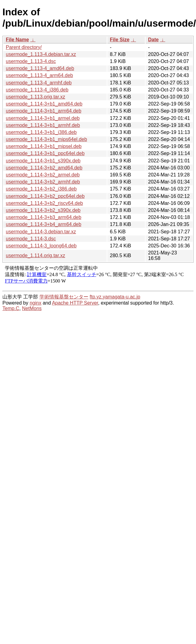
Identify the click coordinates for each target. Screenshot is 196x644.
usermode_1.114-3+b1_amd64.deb (44, 104)
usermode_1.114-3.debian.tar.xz (41, 232)
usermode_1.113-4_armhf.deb (39, 83)
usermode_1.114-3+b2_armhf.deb (43, 182)
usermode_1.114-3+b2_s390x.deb (43, 210)
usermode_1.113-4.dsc (31, 61)
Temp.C (11, 308)
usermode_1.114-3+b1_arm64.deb (44, 111)
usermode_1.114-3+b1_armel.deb (43, 118)
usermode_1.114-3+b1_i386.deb (41, 132)
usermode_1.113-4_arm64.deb (39, 75)
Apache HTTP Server (75, 303)
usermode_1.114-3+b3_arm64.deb (44, 217)
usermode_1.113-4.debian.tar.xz (41, 54)
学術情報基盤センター (64, 297)
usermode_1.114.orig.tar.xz (35, 255)
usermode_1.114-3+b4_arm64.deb (44, 224)
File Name (17, 40)
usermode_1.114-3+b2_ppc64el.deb (45, 196)
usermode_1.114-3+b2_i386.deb (41, 189)
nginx (35, 303)
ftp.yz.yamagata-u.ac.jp (115, 297)
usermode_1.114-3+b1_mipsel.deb (44, 146)
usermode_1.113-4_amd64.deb (40, 68)
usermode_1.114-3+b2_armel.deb (43, 175)
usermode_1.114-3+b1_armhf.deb (43, 125)
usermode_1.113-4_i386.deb (37, 90)
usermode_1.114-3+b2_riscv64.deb (44, 203)
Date (153, 40)
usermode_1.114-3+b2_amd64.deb (44, 168)
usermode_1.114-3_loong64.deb (41, 246)
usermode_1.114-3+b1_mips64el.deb (46, 139)
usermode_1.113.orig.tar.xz (35, 97)
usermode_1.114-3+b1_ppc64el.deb (45, 153)
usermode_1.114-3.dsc (31, 239)
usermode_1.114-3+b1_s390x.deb (43, 161)
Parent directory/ (24, 47)
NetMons (32, 308)
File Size (120, 40)
